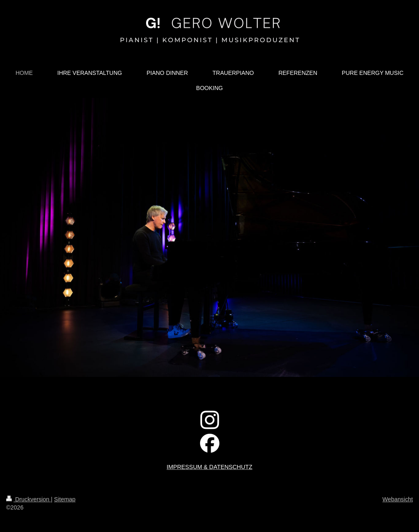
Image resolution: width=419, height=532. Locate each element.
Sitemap (65, 499)
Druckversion (28, 499)
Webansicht (398, 499)
